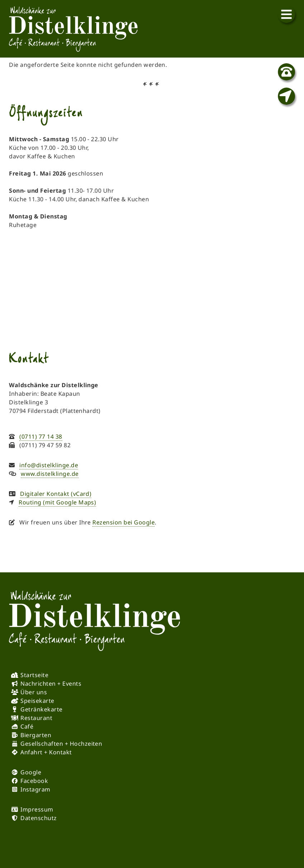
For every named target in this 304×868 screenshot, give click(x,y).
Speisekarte (37, 701)
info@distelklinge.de (49, 465)
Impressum (37, 809)
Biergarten (36, 735)
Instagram (35, 789)
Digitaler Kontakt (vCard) (56, 494)
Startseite (34, 675)
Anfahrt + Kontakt (46, 752)
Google (31, 772)
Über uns (34, 692)
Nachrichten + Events (51, 684)
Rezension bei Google (124, 522)
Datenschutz (38, 818)
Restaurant (36, 718)
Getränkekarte (41, 709)
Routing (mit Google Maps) (57, 502)
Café (27, 726)
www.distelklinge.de (50, 474)
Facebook (34, 781)
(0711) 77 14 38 (41, 437)
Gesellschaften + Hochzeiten (61, 744)
